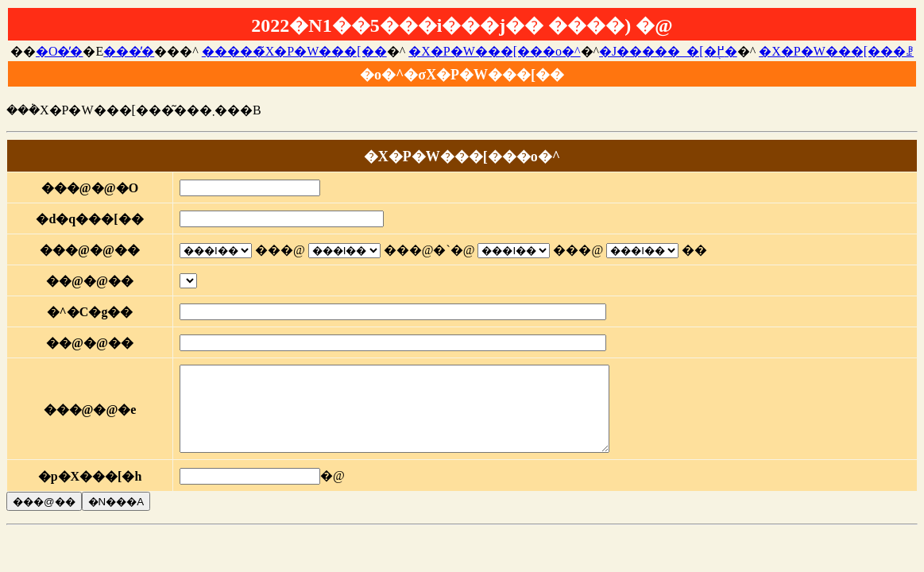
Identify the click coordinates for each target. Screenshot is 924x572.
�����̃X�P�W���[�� (294, 51)
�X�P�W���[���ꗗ (836, 51)
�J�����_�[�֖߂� (668, 51)
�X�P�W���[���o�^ (494, 51)
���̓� (129, 51)
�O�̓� (60, 51)
